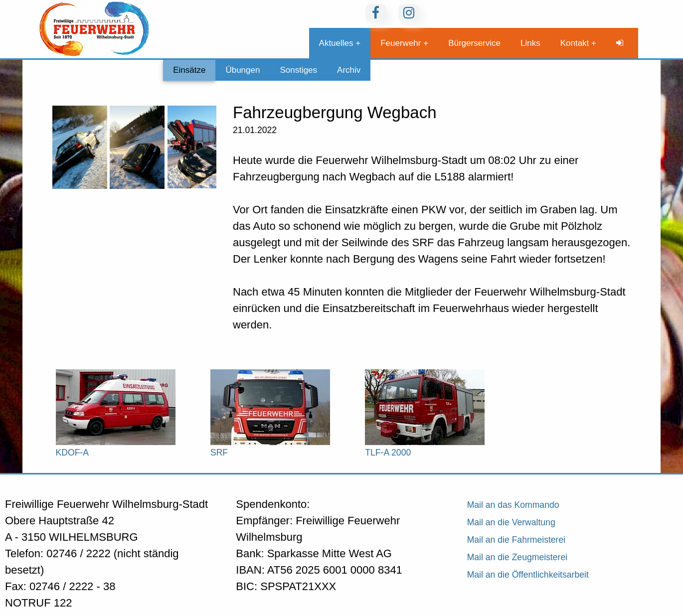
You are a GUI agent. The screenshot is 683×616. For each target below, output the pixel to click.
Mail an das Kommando (513, 505)
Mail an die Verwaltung (511, 522)
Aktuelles (336, 43)
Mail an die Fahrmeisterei (516, 540)
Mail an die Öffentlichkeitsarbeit (528, 575)
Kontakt (575, 43)
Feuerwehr (401, 43)
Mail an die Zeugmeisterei (517, 557)
